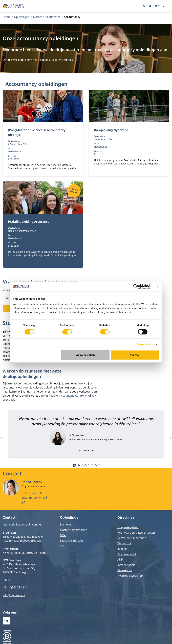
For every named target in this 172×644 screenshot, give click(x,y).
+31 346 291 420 (32, 493)
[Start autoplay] (74, 465)
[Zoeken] (145, 6)
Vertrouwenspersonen (132, 538)
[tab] (79, 465)
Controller (81, 396)
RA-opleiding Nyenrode (111, 130)
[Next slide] (170, 438)
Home (7, 17)
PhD (63, 546)
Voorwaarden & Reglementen (136, 533)
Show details (145, 344)
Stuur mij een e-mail (34, 498)
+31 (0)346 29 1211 (15, 587)
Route (6, 580)
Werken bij (124, 543)
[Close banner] (158, 286)
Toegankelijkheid (128, 527)
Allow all (135, 355)
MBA (63, 535)
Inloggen (123, 549)
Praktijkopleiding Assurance (29, 222)
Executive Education (73, 541)
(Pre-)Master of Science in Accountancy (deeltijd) (37, 132)
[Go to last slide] (2, 438)
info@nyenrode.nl (14, 595)
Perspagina (125, 570)
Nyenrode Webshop (130, 576)
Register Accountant (61, 396)
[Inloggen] (150, 6)
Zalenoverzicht (127, 554)
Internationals (126, 565)
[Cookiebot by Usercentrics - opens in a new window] (136, 286)
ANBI (120, 560)
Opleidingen (22, 17)
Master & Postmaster (47, 17)
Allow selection (86, 355)
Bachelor (66, 524)
